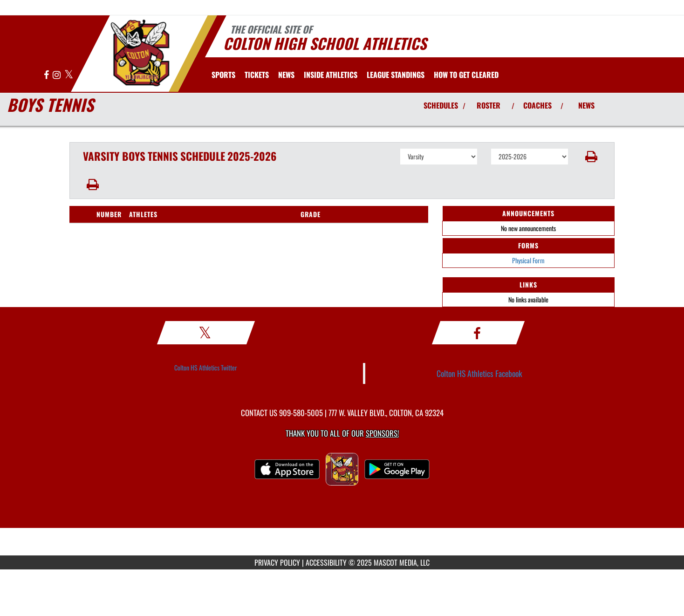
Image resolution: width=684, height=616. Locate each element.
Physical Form (528, 260)
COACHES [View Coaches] (537, 105)
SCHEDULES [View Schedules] (441, 105)
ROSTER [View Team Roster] (489, 105)
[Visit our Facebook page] (47, 75)
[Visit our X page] (69, 75)
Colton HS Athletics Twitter (206, 367)
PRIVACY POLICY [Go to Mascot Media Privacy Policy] (277, 562)
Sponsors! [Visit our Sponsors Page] (382, 433)
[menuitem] (257, 75)
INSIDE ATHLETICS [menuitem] (331, 75)
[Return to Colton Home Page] (140, 53)
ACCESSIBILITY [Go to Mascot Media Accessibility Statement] (326, 562)
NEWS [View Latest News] (586, 105)
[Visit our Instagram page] (57, 75)
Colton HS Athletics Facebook (479, 373)
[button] (592, 157)
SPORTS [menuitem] (223, 75)
